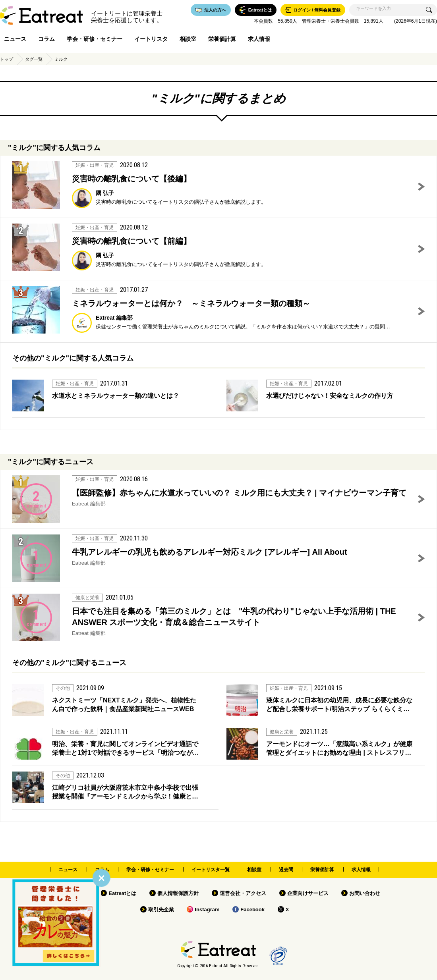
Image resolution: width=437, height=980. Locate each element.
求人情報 (259, 39)
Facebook (252, 910)
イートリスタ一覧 (211, 870)
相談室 (188, 39)
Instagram (207, 910)
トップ (7, 59)
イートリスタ (151, 39)
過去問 (286, 870)
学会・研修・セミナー (95, 39)
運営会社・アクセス (243, 893)
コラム (46, 39)
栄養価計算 (222, 39)
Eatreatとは (122, 893)
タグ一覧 (34, 59)
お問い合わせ (365, 893)
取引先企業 (161, 910)
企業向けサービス (308, 893)
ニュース (15, 39)
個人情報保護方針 (178, 893)
